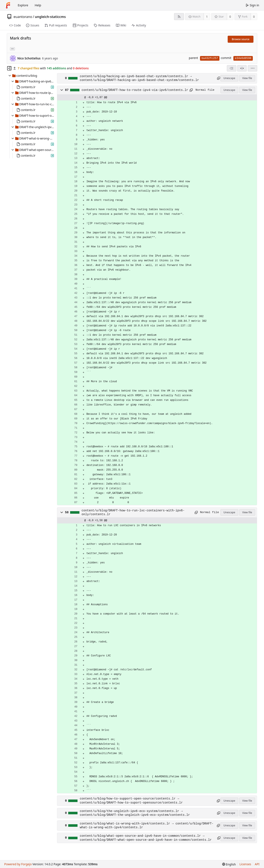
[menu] (252, 68)
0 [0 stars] (230, 17)
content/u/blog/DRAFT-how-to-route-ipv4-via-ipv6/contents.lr (135, 90)
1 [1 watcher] (207, 17)
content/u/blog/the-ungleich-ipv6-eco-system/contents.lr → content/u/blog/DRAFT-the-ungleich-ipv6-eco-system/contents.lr (135, 813)
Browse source (241, 39)
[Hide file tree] (9, 68)
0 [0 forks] (254, 17)
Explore (23, 5)
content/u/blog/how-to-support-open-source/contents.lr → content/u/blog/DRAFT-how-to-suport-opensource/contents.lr (131, 801)
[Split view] (242, 68)
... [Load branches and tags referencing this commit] (12, 49)
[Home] (8, 5)
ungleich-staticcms (50, 17)
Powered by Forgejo (18, 864)
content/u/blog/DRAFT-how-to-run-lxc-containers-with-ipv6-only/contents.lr (133, 512)
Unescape (229, 78)
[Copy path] (218, 78)
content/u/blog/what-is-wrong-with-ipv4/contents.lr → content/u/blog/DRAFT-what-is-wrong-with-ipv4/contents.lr (147, 826)
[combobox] (232, 68)
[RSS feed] (179, 17)
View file (247, 78)
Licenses (245, 864)
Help (38, 5)
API (257, 864)
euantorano (23, 17)
